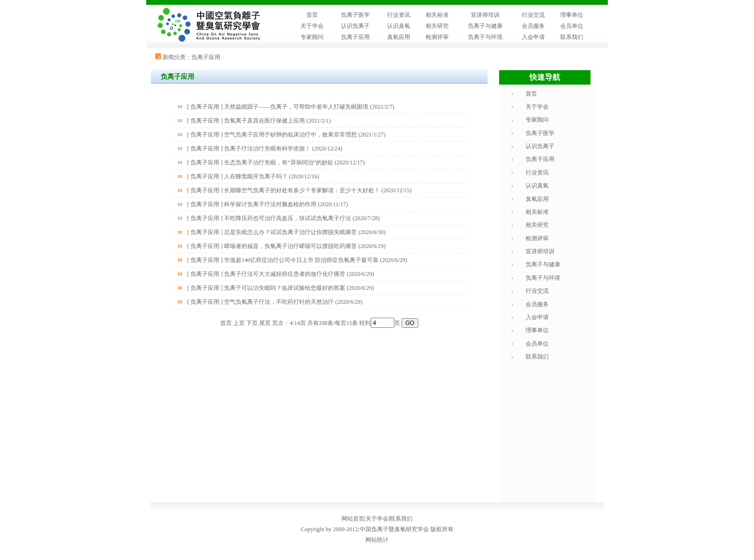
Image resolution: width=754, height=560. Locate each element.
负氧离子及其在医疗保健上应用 (264, 121)
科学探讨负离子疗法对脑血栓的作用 (270, 204)
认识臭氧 (399, 26)
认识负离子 (355, 26)
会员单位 (572, 26)
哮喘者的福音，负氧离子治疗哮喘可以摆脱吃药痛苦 (290, 246)
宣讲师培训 (485, 15)
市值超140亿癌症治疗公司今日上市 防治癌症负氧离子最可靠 (301, 260)
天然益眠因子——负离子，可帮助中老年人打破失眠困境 (296, 107)
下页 (252, 323)
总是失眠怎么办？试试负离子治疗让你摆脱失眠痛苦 (290, 232)
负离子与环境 (485, 37)
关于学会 (312, 26)
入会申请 (533, 37)
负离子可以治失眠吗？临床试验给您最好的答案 (285, 288)
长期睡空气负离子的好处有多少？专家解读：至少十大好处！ (302, 190)
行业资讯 (399, 15)
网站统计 (377, 540)
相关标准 (437, 15)
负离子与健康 (485, 26)
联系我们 (572, 37)
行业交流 (533, 15)
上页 (239, 323)
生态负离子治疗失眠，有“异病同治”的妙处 (279, 162)
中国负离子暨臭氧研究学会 (394, 529)
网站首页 (353, 519)
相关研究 (437, 26)
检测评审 (437, 37)
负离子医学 (355, 15)
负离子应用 (355, 37)
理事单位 (572, 15)
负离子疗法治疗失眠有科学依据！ (267, 149)
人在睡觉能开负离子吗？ (256, 176)
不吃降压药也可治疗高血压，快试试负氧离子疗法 (288, 218)
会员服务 (533, 26)
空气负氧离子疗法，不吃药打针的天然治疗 (279, 302)
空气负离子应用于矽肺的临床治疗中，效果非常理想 (290, 135)
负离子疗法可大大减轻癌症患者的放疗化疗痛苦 (285, 274)
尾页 (265, 323)
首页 (312, 15)
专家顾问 (312, 37)
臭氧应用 (399, 37)
